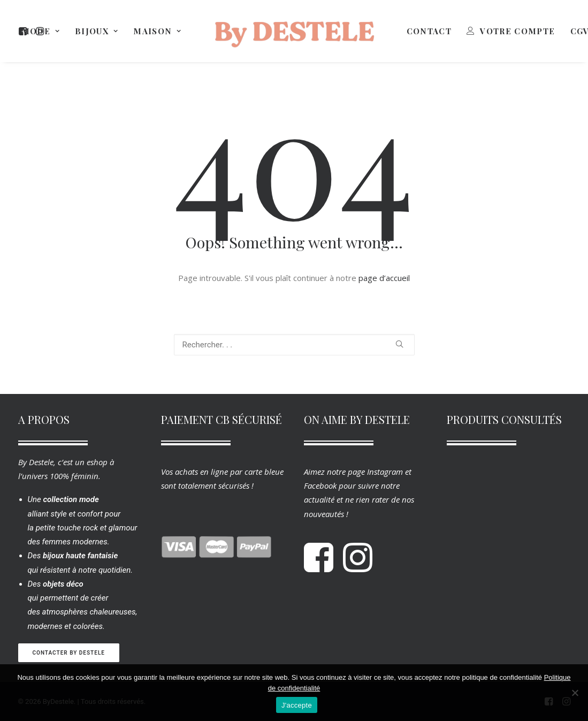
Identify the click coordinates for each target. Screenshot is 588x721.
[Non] (575, 693)
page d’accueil (384, 278)
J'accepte (297, 705)
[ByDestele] (294, 31)
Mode (41, 31)
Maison (157, 31)
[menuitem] (41, 31)
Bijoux (97, 31)
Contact (429, 31)
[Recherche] (294, 345)
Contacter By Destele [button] (69, 653)
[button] (399, 344)
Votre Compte (517, 31)
